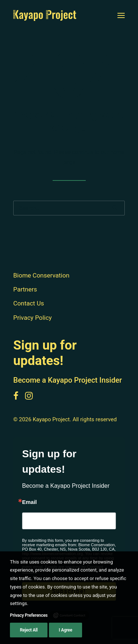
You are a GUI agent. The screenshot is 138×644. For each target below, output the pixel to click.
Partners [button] (25, 289)
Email (29, 502)
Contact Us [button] (29, 303)
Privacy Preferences (29, 616)
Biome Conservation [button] (41, 275)
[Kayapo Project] (45, 15)
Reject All (29, 631)
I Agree (66, 631)
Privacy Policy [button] (33, 318)
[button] (121, 15)
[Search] (69, 208)
